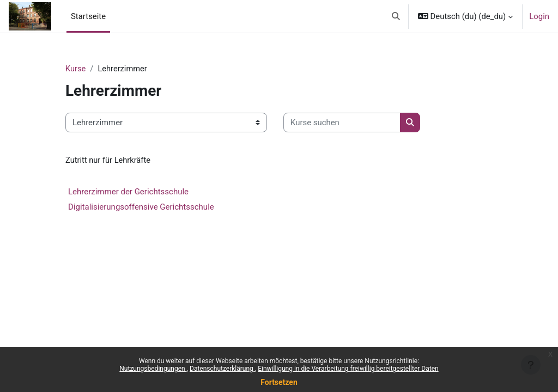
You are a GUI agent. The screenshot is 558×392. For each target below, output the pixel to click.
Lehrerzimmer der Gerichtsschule (128, 192)
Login (539, 16)
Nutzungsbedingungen (153, 369)
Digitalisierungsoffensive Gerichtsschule (141, 207)
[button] (396, 16)
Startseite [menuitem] (88, 16)
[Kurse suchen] (342, 122)
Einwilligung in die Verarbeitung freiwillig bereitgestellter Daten (348, 369)
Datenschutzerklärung (222, 369)
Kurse (76, 69)
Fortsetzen (279, 382)
